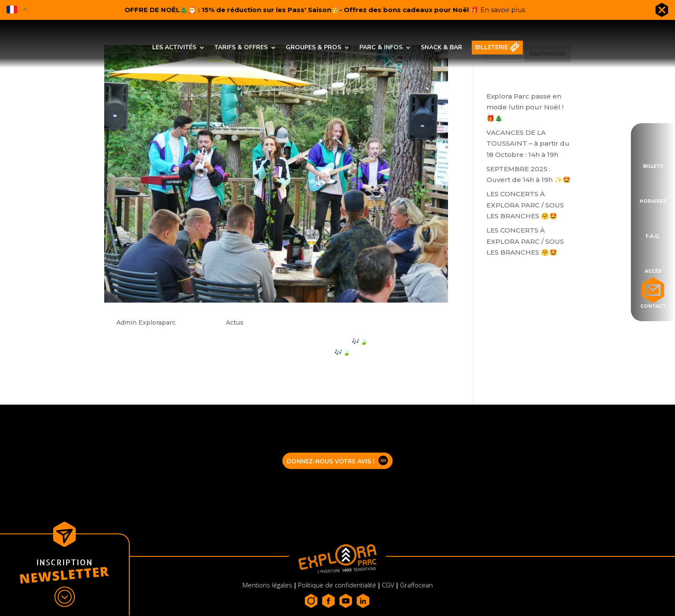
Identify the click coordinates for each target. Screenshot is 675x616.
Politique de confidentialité (337, 585)
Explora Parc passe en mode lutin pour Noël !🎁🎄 (525, 107)
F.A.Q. (653, 235)
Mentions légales (268, 585)
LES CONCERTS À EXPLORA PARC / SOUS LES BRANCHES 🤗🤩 (525, 205)
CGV (388, 585)
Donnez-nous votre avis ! (330, 461)
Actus (235, 322)
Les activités (174, 47)
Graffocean (416, 585)
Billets (653, 165)
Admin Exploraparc (146, 322)
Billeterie (492, 47)
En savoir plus (503, 10)
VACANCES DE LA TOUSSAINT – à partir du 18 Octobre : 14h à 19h (528, 144)
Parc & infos (381, 47)
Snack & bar (441, 47)
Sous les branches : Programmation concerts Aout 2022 (248, 308)
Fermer (662, 12)
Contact (653, 305)
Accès (653, 270)
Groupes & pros (314, 47)
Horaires (653, 200)
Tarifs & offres (241, 47)
